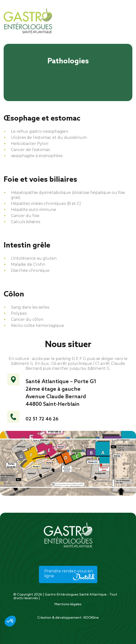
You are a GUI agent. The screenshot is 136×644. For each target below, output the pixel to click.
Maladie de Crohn (28, 264)
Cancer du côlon (27, 319)
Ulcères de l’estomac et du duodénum (49, 137)
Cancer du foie (25, 216)
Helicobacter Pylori (30, 144)
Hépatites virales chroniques (38, 204)
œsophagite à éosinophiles (37, 156)
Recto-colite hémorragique (37, 326)
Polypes (19, 313)
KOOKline (91, 618)
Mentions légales (68, 604)
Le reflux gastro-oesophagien (40, 131)
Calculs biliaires (26, 222)
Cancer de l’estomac (31, 150)
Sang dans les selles (30, 307)
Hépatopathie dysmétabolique (41, 193)
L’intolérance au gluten (34, 258)
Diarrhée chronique (30, 270)
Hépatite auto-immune (34, 210)
